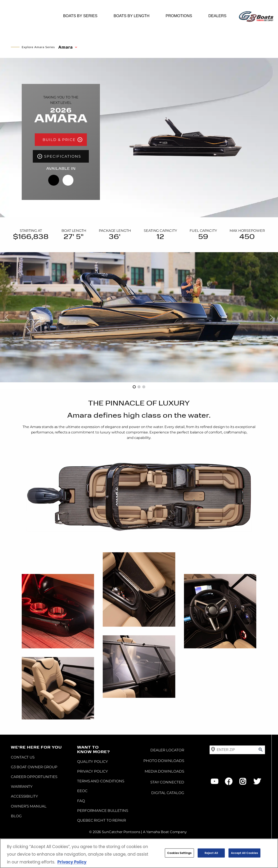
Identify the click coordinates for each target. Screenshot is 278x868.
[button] (7, 317)
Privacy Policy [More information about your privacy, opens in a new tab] (72, 862)
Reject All (211, 853)
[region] (139, 853)
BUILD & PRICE (59, 140)
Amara (66, 47)
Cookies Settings (179, 853)
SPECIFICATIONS (63, 164)
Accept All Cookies (245, 853)
